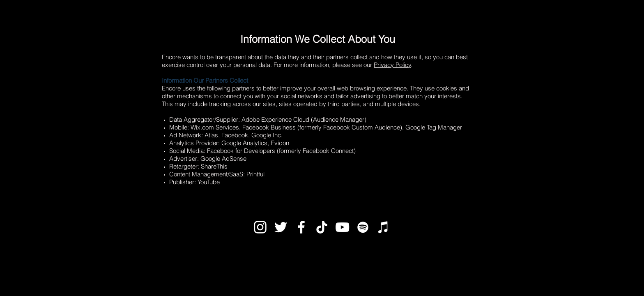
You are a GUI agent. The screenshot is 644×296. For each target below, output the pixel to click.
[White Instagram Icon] (260, 227)
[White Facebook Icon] (301, 227)
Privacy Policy (392, 65)
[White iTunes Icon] (383, 227)
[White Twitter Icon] (281, 227)
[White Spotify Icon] (363, 227)
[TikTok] (322, 227)
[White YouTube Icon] (342, 227)
